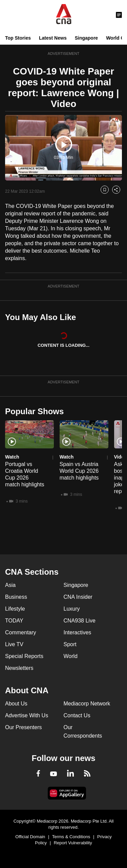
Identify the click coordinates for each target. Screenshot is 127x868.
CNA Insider (78, 597)
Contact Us (77, 715)
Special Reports (24, 656)
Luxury (72, 609)
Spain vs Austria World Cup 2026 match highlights (79, 471)
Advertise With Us (27, 715)
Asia (10, 585)
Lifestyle (15, 609)
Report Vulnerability (73, 843)
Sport (70, 644)
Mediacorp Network (87, 704)
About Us (16, 704)
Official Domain (30, 837)
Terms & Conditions (71, 837)
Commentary (21, 632)
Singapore (86, 38)
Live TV (14, 644)
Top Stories (18, 38)
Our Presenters (23, 727)
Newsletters (19, 668)
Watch (12, 457)
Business (16, 597)
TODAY (14, 621)
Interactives (78, 632)
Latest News (53, 38)
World (71, 656)
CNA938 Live (80, 621)
